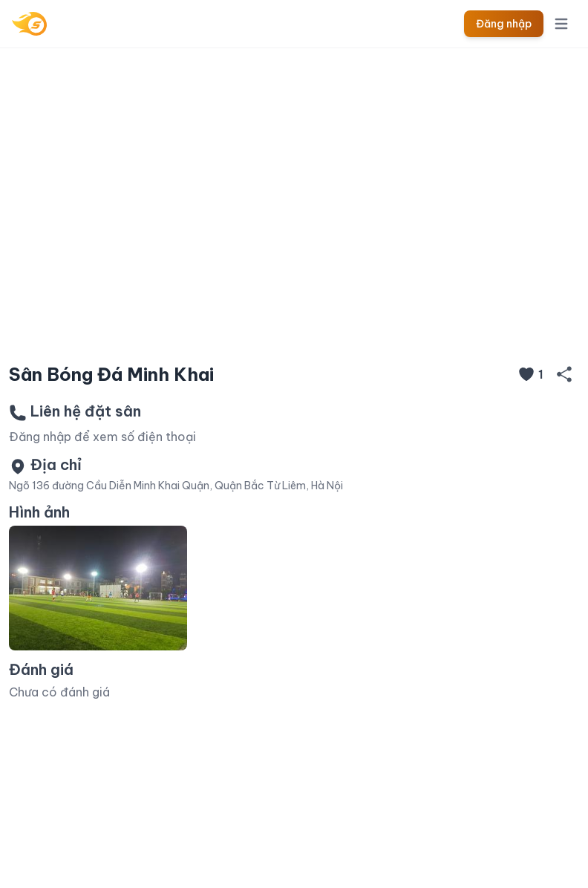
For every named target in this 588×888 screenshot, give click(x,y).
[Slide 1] (294, 328)
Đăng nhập (504, 24)
